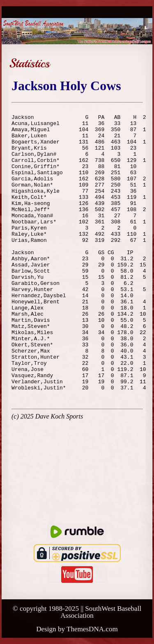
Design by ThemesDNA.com (77, 629)
